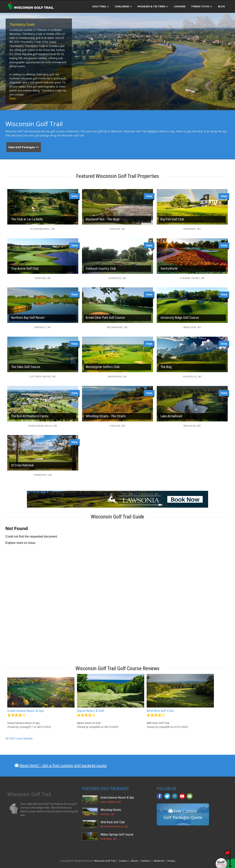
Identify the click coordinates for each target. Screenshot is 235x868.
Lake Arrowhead (171, 416)
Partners (146, 861)
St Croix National (22, 465)
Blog (221, 6)
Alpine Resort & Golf (91, 711)
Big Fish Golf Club (172, 219)
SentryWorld (169, 268)
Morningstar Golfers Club (103, 367)
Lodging (180, 6)
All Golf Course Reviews (19, 738)
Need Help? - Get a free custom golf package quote (63, 766)
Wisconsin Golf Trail (105, 861)
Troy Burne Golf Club (25, 268)
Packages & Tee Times (153, 6)
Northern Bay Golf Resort (28, 318)
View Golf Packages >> (24, 147)
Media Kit (159, 861)
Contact (123, 861)
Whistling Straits (111, 810)
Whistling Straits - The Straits (106, 416)
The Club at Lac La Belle (27, 219)
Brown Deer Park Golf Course (105, 318)
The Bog (166, 367)
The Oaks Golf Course (26, 367)
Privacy (171, 861)
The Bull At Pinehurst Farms (30, 416)
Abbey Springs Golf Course (117, 834)
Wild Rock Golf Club (160, 711)
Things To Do (202, 6)
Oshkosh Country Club (101, 268)
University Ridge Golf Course (180, 318)
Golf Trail (101, 6)
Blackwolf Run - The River (103, 219)
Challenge (123, 6)
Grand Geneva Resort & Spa (25, 711)
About (134, 861)
